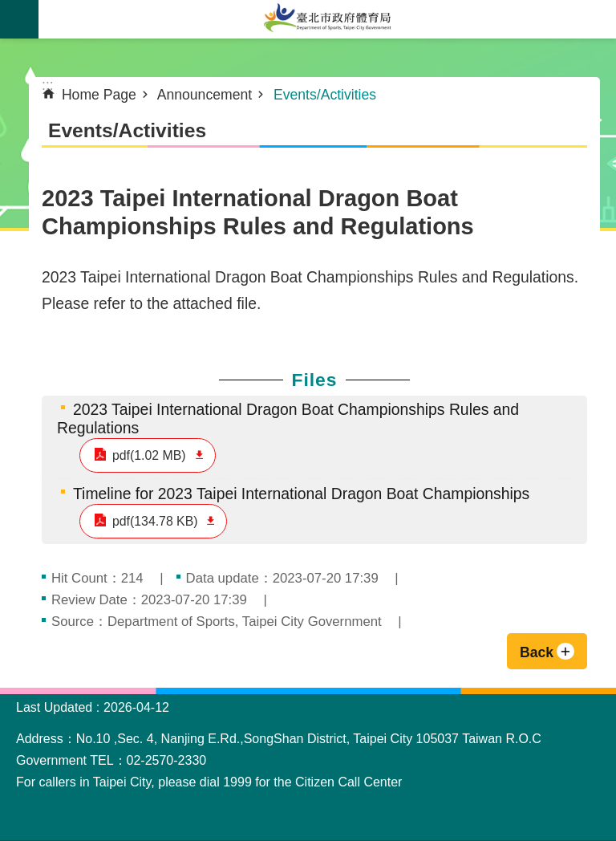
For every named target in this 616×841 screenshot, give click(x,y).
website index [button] (19, 19)
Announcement (205, 95)
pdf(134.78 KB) (155, 521)
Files (314, 380)
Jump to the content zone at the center (8, 8)
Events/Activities (325, 95)
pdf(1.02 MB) (149, 455)
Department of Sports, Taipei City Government (327, 19)
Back (537, 652)
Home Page (99, 95)
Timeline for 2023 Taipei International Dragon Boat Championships (301, 494)
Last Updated (54, 707)
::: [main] (48, 85)
